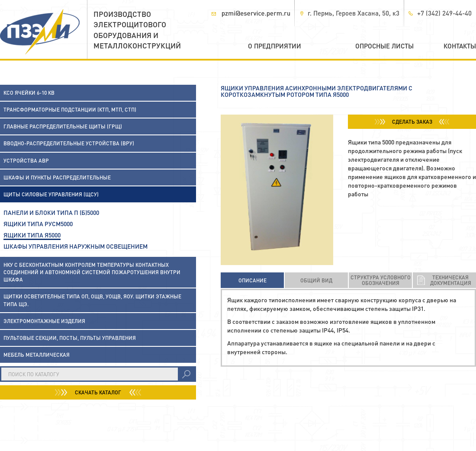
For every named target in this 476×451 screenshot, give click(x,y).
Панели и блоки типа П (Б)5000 (51, 212)
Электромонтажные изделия (44, 321)
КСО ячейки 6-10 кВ (29, 93)
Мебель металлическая (37, 355)
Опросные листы (384, 46)
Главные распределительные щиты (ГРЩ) (63, 126)
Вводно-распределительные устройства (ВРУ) (69, 143)
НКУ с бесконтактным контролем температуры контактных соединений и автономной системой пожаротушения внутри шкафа (92, 272)
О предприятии (275, 46)
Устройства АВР (26, 161)
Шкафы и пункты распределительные (57, 178)
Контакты (460, 46)
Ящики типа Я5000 (32, 235)
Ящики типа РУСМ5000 (38, 224)
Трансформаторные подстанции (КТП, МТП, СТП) (70, 110)
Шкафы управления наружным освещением (76, 246)
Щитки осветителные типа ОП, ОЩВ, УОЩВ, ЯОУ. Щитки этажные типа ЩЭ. (92, 300)
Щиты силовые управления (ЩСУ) (51, 194)
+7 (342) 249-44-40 (444, 13)
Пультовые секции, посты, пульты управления (70, 338)
